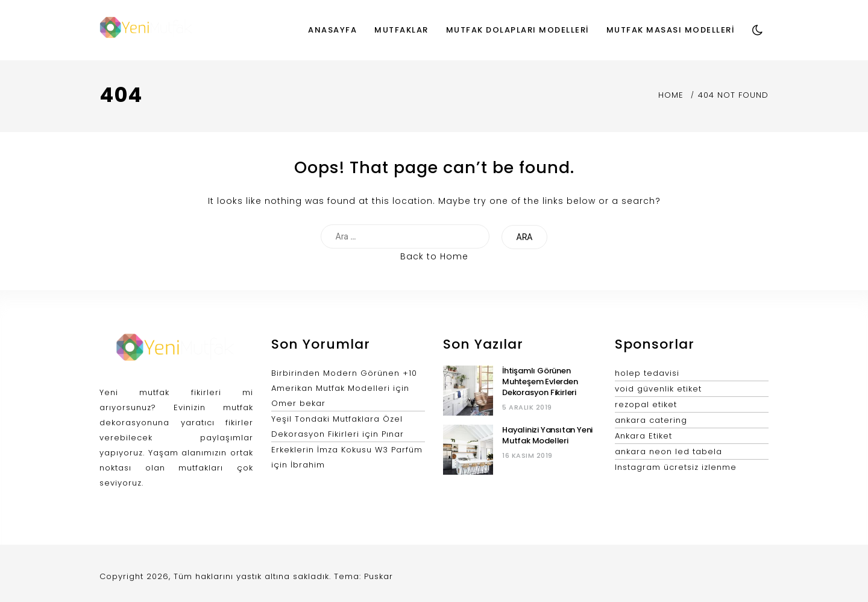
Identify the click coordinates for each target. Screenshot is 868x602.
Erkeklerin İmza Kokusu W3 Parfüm (347, 450)
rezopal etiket (646, 404)
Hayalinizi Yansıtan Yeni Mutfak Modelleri (547, 435)
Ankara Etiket (643, 436)
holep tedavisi (647, 373)
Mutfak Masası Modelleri (671, 30)
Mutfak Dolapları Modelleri (517, 30)
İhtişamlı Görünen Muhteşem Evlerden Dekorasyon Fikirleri (540, 382)
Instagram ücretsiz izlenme (676, 467)
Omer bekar (298, 403)
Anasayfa (332, 30)
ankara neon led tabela (668, 452)
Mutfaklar (401, 30)
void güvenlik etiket (658, 389)
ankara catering (651, 420)
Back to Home (434, 256)
